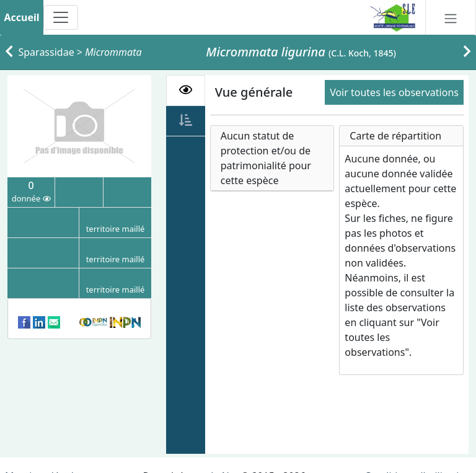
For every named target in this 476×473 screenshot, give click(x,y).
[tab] (186, 91)
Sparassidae (46, 52)
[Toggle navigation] (61, 17)
